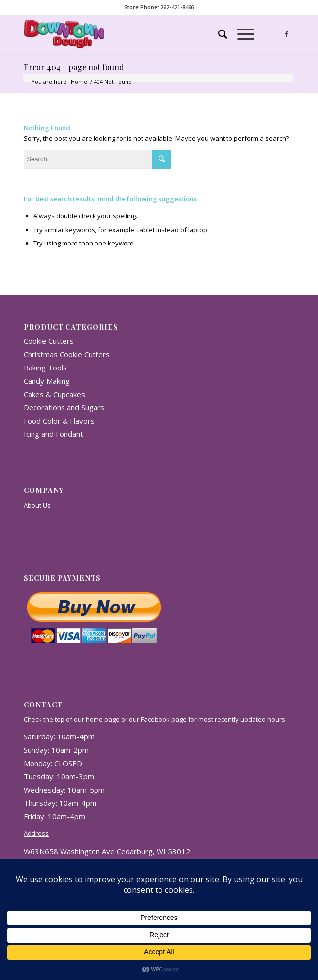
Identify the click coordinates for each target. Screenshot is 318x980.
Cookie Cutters (49, 341)
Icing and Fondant (53, 434)
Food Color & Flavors (59, 421)
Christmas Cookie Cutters (67, 354)
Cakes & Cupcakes (54, 394)
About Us (37, 505)
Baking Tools (45, 367)
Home (79, 81)
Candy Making (47, 381)
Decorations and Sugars (64, 407)
